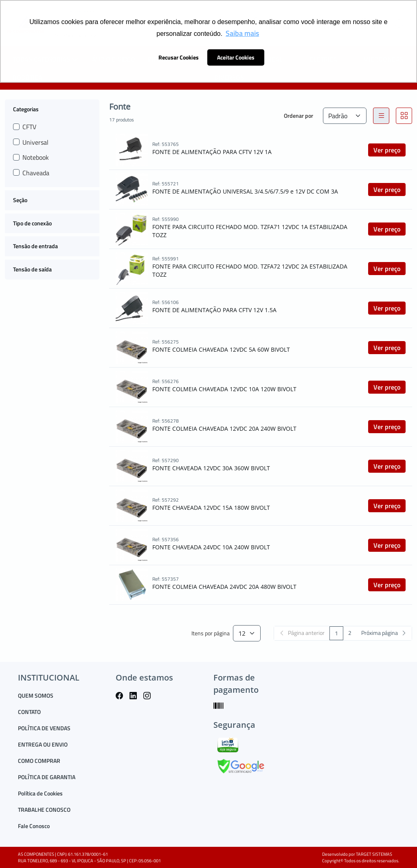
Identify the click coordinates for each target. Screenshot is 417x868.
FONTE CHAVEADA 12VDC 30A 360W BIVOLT (211, 468)
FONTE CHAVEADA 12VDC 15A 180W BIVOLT (211, 508)
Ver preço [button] (387, 150)
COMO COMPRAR (39, 761)
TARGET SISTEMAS (374, 854)
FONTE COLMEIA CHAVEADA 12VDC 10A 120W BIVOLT (224, 389)
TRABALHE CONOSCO (44, 810)
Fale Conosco (34, 826)
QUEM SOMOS (36, 695)
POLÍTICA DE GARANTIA (47, 777)
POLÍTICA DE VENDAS (44, 728)
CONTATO (29, 712)
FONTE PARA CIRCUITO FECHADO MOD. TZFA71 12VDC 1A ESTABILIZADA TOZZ (250, 231)
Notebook (36, 157)
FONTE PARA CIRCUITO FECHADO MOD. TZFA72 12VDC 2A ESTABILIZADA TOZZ (250, 270)
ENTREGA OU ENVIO (43, 744)
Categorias (26, 109)
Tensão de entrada (35, 246)
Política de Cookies (40, 793)
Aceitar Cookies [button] (236, 57)
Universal (35, 142)
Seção (20, 200)
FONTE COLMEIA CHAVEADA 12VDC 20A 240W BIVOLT (224, 428)
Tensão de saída (32, 269)
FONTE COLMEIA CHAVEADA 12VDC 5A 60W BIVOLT (221, 349)
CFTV (29, 127)
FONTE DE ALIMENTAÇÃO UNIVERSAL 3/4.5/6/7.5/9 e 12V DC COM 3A (245, 191)
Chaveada (36, 173)
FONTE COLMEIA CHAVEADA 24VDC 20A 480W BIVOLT (224, 587)
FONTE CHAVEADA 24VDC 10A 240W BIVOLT (211, 547)
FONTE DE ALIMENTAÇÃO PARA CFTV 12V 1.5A (214, 310)
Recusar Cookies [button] (179, 57)
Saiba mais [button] (242, 33)
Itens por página (211, 633)
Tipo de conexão (32, 223)
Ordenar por (298, 116)
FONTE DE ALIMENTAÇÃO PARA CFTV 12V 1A (212, 152)
